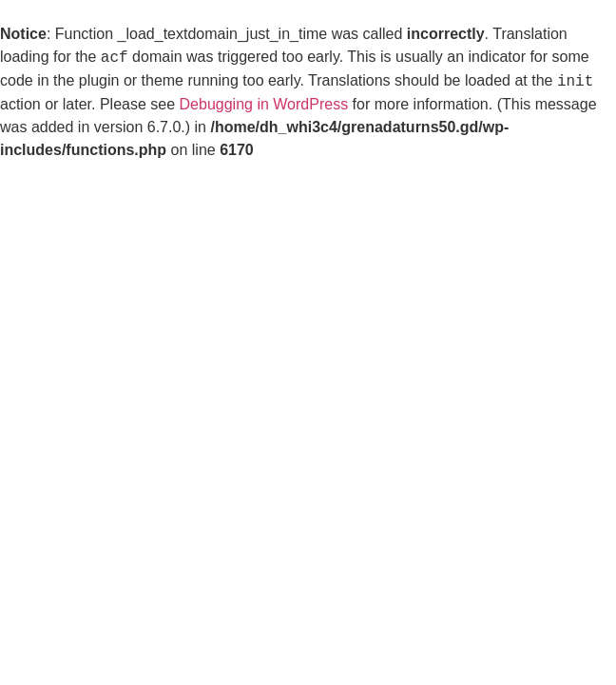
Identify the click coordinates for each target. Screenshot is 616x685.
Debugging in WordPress (264, 104)
